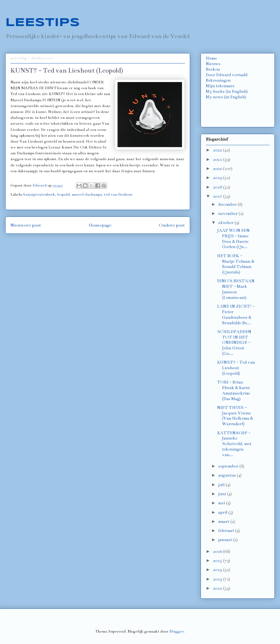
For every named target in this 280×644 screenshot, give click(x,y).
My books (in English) (227, 91)
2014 (218, 570)
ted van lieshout (118, 194)
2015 (218, 561)
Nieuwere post (26, 225)
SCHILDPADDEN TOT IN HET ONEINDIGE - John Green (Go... (234, 343)
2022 (218, 150)
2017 (218, 196)
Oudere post (172, 225)
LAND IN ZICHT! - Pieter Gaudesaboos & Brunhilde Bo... (236, 315)
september (229, 466)
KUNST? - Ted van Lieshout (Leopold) (236, 368)
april (223, 512)
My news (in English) (226, 97)
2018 (218, 187)
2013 (218, 579)
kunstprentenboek (39, 194)
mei (222, 503)
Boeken (213, 69)
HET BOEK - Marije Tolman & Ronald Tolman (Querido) (236, 264)
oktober (226, 223)
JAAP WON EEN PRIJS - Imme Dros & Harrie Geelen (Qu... (233, 239)
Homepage (100, 225)
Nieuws (213, 64)
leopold (63, 194)
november (228, 214)
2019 (218, 178)
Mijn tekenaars (220, 86)
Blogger (176, 631)
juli (222, 485)
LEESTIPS (42, 23)
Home (211, 58)
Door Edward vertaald (227, 75)
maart (224, 522)
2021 (218, 160)
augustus (227, 475)
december (228, 204)
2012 (218, 588)
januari (225, 540)
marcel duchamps (87, 194)
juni (223, 494)
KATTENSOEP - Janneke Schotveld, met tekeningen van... (234, 444)
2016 (218, 552)
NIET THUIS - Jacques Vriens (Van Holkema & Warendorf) (235, 416)
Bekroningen (218, 80)
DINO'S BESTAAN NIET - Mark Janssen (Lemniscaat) (236, 289)
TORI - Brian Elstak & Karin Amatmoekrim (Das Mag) (233, 390)
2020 (218, 169)
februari (227, 531)
